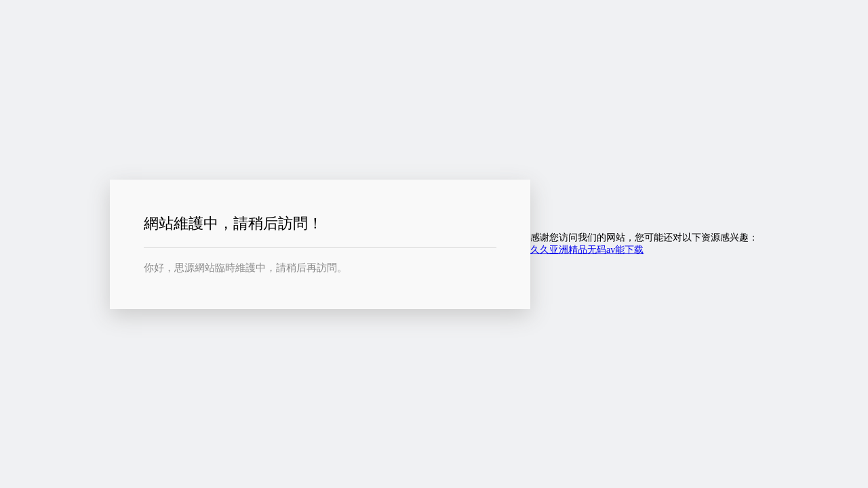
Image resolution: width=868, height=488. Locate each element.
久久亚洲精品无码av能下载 (587, 250)
